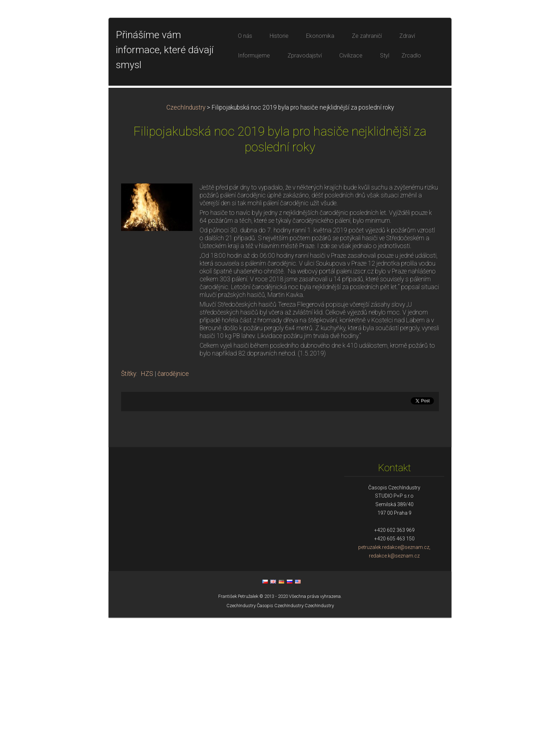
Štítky (129, 512)
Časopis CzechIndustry (280, 744)
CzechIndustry (186, 246)
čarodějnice (173, 512)
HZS (147, 512)
